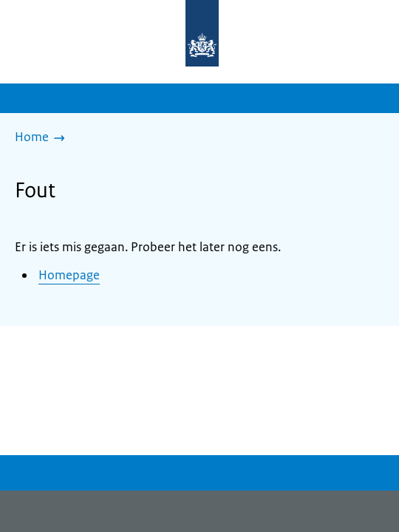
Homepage (69, 275)
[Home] (44, 138)
